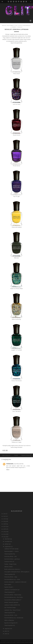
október (7, 544)
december (7, 539)
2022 (5, 514)
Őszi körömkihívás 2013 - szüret (12, 579)
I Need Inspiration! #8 (10, 574)
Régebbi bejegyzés (26, 455)
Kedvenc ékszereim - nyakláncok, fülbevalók (15, 582)
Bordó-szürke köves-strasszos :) (12, 569)
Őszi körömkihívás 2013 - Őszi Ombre (14, 597)
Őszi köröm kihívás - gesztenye (12, 559)
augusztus (7, 629)
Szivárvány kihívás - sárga (11, 577)
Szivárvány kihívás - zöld (10, 556)
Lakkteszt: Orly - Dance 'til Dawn (12, 610)
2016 (5, 529)
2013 (5, 537)
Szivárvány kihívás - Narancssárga (13, 595)
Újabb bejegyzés (6, 455)
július (6, 631)
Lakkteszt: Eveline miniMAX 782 (12, 605)
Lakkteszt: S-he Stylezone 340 (12, 590)
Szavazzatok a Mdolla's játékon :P (13, 600)
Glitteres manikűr (9, 567)
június (6, 634)
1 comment (13, 27)
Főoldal (16, 455)
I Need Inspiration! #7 (10, 592)
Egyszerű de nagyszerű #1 (11, 623)
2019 (5, 521)
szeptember (8, 547)
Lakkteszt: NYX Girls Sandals (11, 549)
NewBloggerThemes (27, 642)
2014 (5, 534)
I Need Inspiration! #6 (10, 613)
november (7, 541)
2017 (5, 526)
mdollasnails (10, 464)
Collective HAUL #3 (9, 562)
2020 (5, 519)
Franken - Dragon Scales (10, 564)
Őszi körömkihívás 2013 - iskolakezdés (14, 618)
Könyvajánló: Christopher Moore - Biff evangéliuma (17, 572)
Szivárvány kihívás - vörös (11, 615)
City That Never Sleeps (10, 608)
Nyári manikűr (8, 585)
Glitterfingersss (16, 641)
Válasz (8, 470)
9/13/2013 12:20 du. (19, 464)
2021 (5, 516)
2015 (5, 532)
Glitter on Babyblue (9, 620)
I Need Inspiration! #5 (10, 625)
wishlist (20, 27)
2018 (5, 524)
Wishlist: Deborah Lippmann (16, 29)
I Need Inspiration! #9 (10, 554)
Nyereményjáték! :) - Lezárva (11, 551)
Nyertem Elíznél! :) (9, 587)
